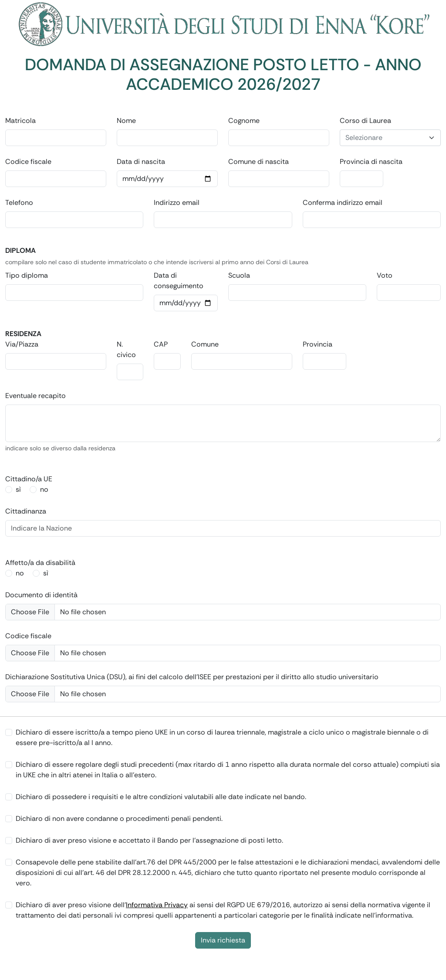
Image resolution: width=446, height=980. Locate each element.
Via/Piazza (22, 344)
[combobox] (390, 138)
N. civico (126, 349)
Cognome (244, 121)
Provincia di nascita (371, 162)
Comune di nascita (258, 162)
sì (18, 489)
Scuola (239, 275)
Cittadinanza (26, 511)
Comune (205, 344)
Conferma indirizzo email (343, 202)
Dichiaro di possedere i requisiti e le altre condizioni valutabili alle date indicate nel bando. (161, 797)
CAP (161, 344)
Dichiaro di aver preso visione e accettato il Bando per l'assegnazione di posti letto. (149, 840)
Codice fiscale (28, 162)
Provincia (318, 344)
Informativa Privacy (157, 905)
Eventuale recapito (35, 396)
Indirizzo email (177, 202)
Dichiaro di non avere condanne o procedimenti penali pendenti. (119, 818)
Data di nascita (141, 162)
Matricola (20, 121)
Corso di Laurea (365, 121)
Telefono (19, 202)
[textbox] (385, 138)
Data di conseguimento (179, 281)
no (44, 489)
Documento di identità (41, 595)
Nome (126, 121)
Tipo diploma (27, 275)
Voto (385, 275)
